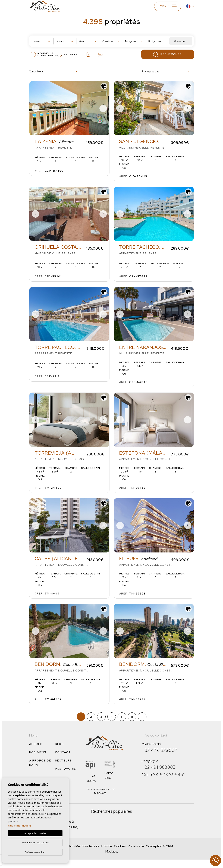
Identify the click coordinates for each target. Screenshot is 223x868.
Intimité (107, 846)
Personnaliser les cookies (35, 843)
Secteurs (64, 761)
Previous (36, 108)
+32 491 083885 (159, 767)
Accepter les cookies (35, 833)
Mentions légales (87, 846)
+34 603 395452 (168, 775)
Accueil (36, 744)
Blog (60, 744)
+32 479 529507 (159, 750)
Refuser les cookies (35, 852)
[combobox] (42, 41)
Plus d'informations (20, 826)
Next (103, 108)
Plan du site (136, 846)
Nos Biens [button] (38, 752)
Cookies (120, 846)
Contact (63, 752)
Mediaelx (111, 851)
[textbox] (43, 41)
